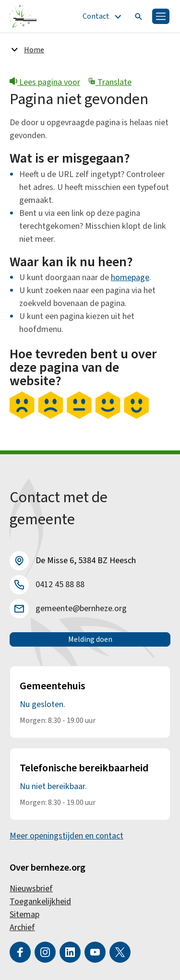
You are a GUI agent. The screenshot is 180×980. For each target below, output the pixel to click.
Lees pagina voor (45, 82)
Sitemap (24, 915)
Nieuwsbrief (31, 889)
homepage (130, 277)
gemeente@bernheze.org (81, 608)
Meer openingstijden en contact (66, 836)
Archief (22, 927)
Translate (110, 82)
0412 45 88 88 (60, 584)
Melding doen (90, 639)
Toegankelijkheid (40, 902)
